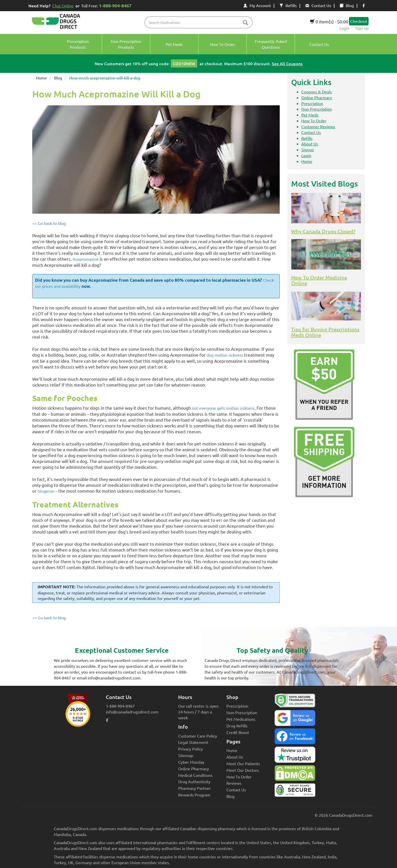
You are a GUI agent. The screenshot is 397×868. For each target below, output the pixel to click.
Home (42, 78)
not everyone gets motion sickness (223, 408)
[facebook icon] (364, 5)
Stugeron (46, 491)
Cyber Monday (191, 762)
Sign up (362, 28)
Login (344, 28)
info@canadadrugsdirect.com (132, 712)
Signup (308, 149)
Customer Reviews (318, 126)
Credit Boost (238, 732)
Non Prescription (317, 109)
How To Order (314, 121)
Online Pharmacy (317, 97)
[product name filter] (200, 22)
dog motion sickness (225, 355)
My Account (257, 5)
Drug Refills (237, 726)
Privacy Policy (191, 749)
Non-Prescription (242, 712)
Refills (288, 5)
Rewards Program (194, 795)
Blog (347, 5)
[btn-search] (245, 23)
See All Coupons (287, 63)
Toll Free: (107, 5)
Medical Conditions (195, 775)
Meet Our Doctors (243, 770)
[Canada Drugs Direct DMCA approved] (295, 774)
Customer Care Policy (198, 736)
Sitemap (186, 755)
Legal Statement (193, 742)
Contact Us (318, 5)
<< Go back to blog (49, 223)
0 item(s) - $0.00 (329, 21)
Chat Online (63, 6)
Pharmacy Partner (194, 788)
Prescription (312, 103)
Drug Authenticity (194, 781)
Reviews (234, 783)
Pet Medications (241, 719)
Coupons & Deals (317, 92)
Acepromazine (86, 259)
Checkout (359, 21)
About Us (310, 144)
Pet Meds (310, 115)
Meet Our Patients (243, 763)
